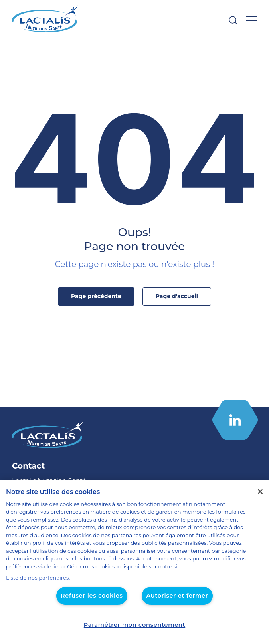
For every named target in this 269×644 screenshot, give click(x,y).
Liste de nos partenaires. (35, 578)
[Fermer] (260, 500)
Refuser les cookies (94, 596)
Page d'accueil (174, 296)
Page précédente (98, 296)
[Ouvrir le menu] (251, 20)
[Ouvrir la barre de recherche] (233, 20)
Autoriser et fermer (175, 596)
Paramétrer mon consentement (134, 625)
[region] (134, 566)
